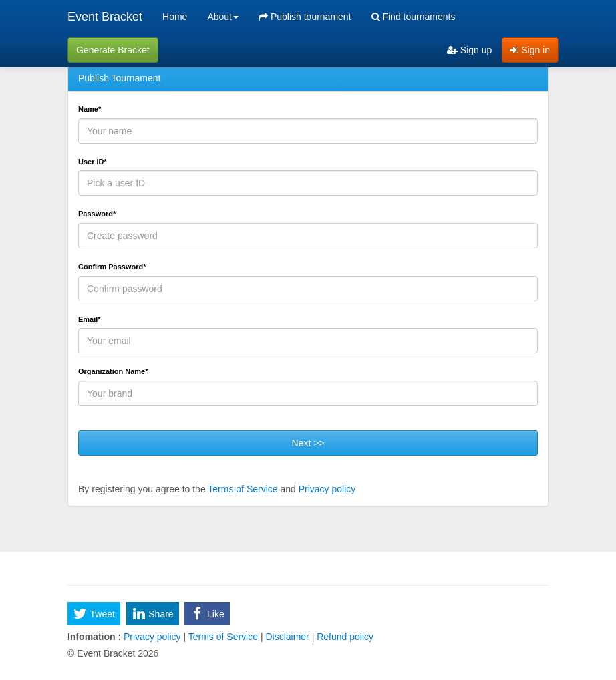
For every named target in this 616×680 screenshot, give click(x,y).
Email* (90, 319)
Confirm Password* (112, 267)
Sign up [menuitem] (469, 50)
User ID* (93, 162)
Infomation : (94, 637)
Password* (97, 214)
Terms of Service (243, 489)
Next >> (308, 443)
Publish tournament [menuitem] (305, 17)
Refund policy (344, 637)
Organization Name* (113, 371)
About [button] (223, 17)
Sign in (530, 50)
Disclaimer (288, 637)
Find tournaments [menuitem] (414, 17)
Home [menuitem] (175, 17)
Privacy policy (327, 489)
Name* (90, 109)
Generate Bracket (113, 50)
